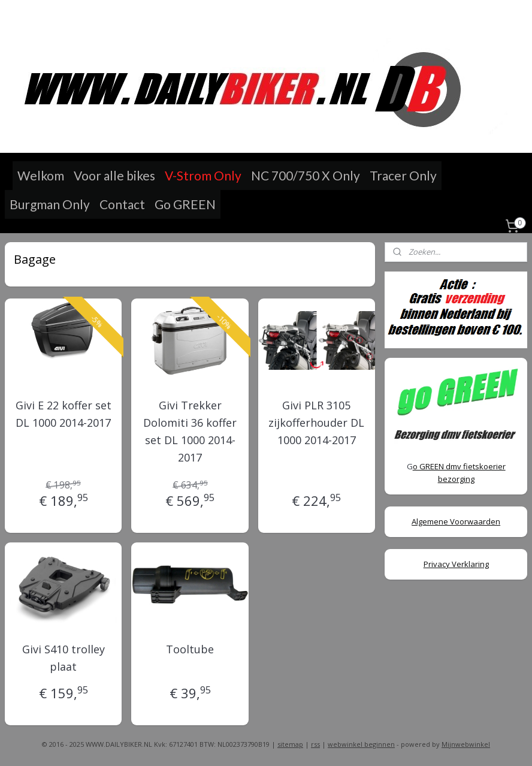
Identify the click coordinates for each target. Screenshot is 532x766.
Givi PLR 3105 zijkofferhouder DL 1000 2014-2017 (316, 423)
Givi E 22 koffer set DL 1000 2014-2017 (64, 414)
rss (315, 744)
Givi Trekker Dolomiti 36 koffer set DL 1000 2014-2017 (190, 431)
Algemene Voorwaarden (456, 521)
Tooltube (190, 649)
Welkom (41, 175)
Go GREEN (185, 204)
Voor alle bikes (114, 175)
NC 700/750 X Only (306, 175)
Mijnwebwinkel (466, 744)
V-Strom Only (203, 175)
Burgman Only (50, 204)
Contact (122, 204)
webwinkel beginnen (361, 744)
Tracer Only (403, 175)
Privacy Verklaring (456, 564)
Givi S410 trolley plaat (64, 658)
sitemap (290, 744)
